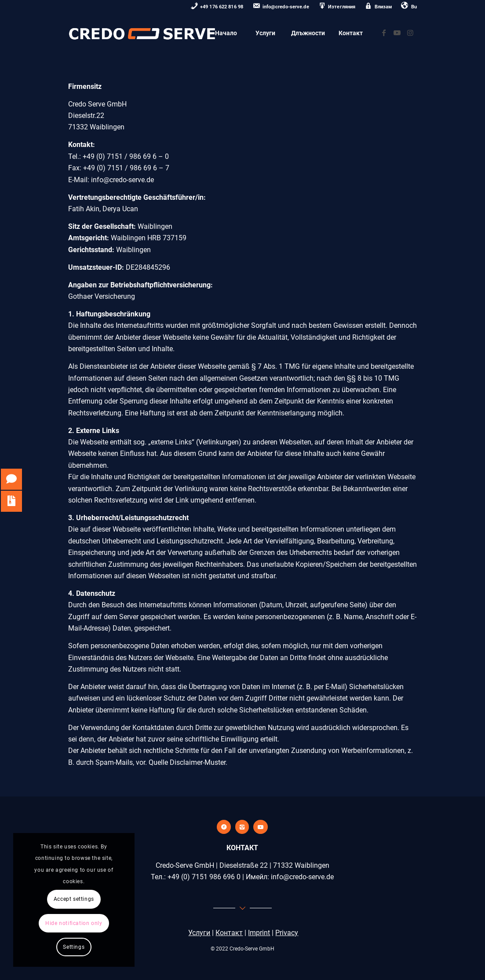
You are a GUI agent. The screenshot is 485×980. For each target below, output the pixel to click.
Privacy (287, 933)
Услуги (199, 933)
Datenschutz (96, 593)
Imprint (259, 933)
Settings (74, 947)
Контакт (229, 933)
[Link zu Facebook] (384, 33)
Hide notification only (74, 923)
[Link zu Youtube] (397, 33)
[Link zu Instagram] (410, 33)
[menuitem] (217, 7)
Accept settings (74, 899)
